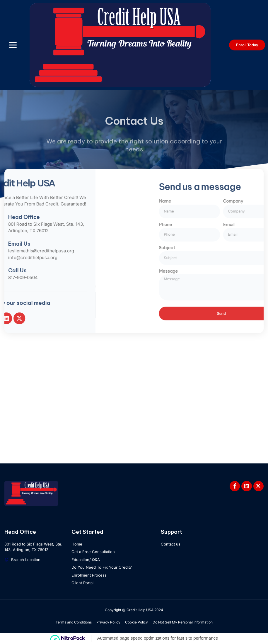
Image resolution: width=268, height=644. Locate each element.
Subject (213, 247)
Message (215, 271)
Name (211, 201)
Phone (212, 224)
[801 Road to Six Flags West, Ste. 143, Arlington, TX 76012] (134, 405)
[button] (13, 45)
